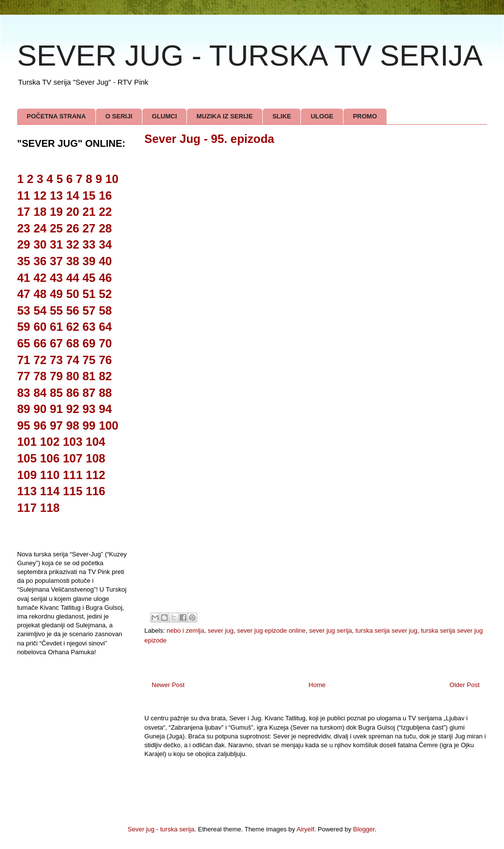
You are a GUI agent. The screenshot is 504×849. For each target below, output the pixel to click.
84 (40, 393)
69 (89, 343)
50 (73, 294)
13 (57, 195)
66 (40, 343)
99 (89, 425)
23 (24, 228)
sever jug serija (331, 631)
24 (40, 228)
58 (105, 310)
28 (105, 228)
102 (50, 442)
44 (73, 278)
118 (50, 508)
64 (105, 327)
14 (73, 195)
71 (24, 360)
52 (105, 294)
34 (105, 244)
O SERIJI (119, 116)
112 (95, 475)
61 (57, 327)
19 (57, 212)
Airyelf (305, 829)
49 (57, 294)
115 (72, 491)
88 (105, 393)
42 (40, 278)
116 (95, 491)
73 (57, 360)
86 (73, 393)
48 (40, 294)
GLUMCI (164, 116)
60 (40, 327)
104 (95, 442)
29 (24, 244)
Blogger (364, 829)
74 (73, 360)
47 (24, 294)
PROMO (365, 116)
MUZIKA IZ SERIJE (225, 116)
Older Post (465, 685)
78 (40, 376)
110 (50, 475)
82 (105, 376)
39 (89, 261)
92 (73, 409)
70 (105, 343)
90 (40, 409)
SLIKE (282, 116)
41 (24, 278)
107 (72, 458)
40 (105, 261)
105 (27, 458)
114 (50, 491)
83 (24, 393)
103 (72, 442)
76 (105, 360)
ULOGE (322, 116)
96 (40, 425)
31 (57, 244)
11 (24, 195)
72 (40, 360)
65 (24, 343)
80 (73, 376)
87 (89, 393)
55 (57, 310)
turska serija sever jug (387, 631)
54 (40, 310)
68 (73, 343)
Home (317, 685)
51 (89, 294)
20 (73, 212)
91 (57, 409)
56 (73, 310)
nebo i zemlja (186, 631)
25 (57, 228)
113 (27, 491)
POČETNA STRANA (57, 116)
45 (89, 278)
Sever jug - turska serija (161, 829)
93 (89, 409)
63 (89, 327)
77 (24, 376)
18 (40, 212)
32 (73, 244)
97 (57, 425)
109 (27, 475)
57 (89, 310)
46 (105, 278)
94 (105, 409)
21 (89, 212)
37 (57, 261)
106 (50, 458)
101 (27, 442)
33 (89, 244)
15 (89, 195)
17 (24, 212)
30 (40, 244)
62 (73, 327)
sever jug (220, 631)
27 (89, 228)
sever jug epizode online (271, 631)
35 (24, 261)
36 (40, 261)
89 (24, 409)
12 (40, 195)
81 (89, 376)
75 (89, 360)
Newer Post (168, 685)
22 (105, 212)
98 (73, 425)
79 (57, 376)
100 (109, 425)
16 (105, 195)
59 (24, 327)
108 (95, 458)
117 (27, 508)
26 (73, 228)
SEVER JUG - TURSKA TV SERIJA (250, 56)
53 (24, 310)
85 (57, 393)
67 (57, 343)
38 (73, 261)
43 (57, 278)
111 (72, 475)
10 (112, 179)
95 (24, 425)
